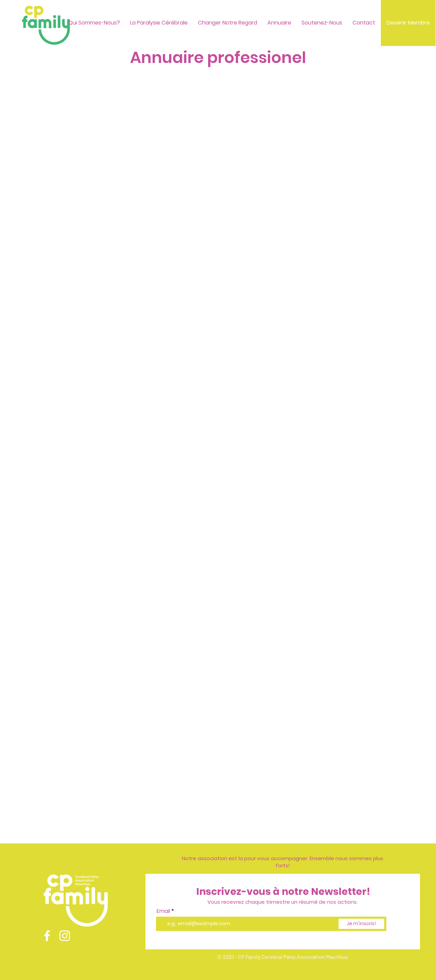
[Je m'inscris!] (361, 924)
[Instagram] (65, 936)
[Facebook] (47, 936)
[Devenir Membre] (408, 23)
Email (163, 911)
